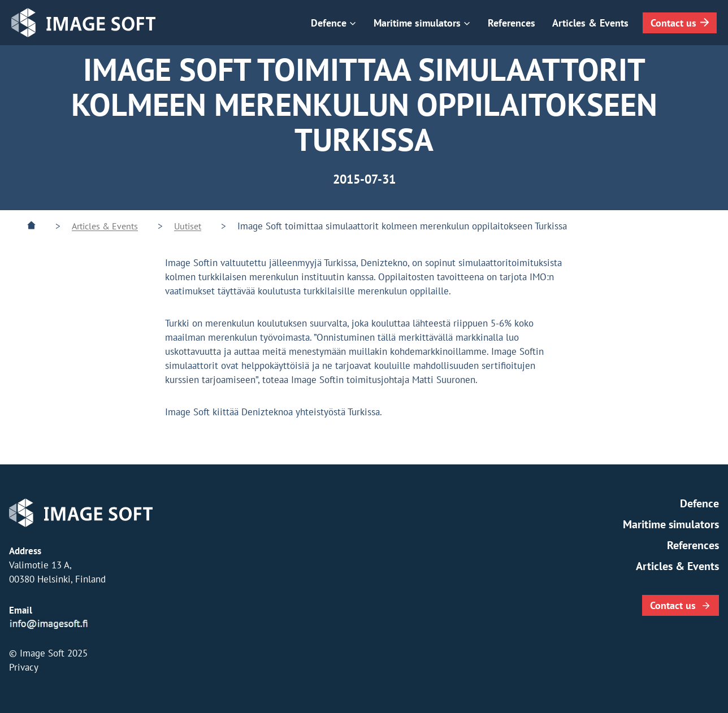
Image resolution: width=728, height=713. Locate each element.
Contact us (673, 23)
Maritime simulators (671, 524)
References (512, 23)
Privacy (24, 667)
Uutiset (188, 226)
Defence (699, 503)
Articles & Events (590, 23)
